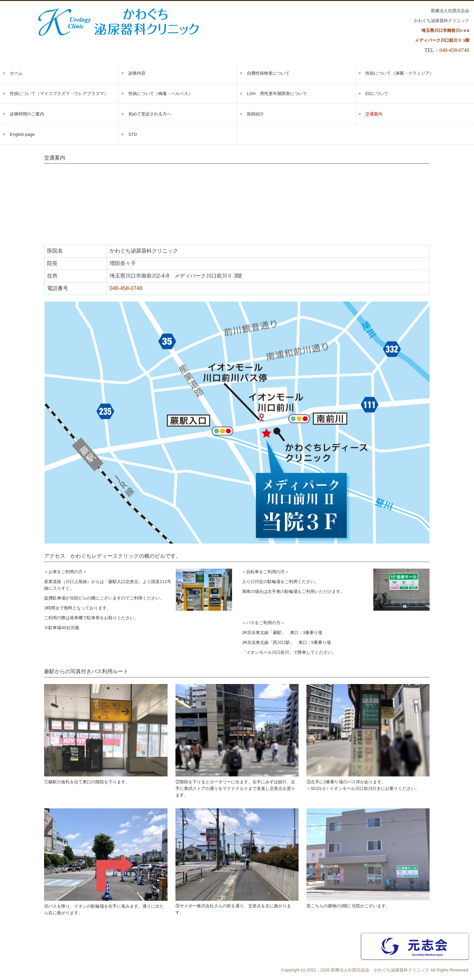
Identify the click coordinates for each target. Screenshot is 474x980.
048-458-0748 (454, 50)
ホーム (16, 73)
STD (133, 134)
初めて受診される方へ (150, 114)
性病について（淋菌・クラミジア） (400, 73)
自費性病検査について (268, 73)
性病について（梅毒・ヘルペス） (160, 94)
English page (22, 134)
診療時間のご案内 (27, 114)
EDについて (377, 94)
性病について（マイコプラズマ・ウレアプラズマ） (59, 94)
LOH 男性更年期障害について (277, 94)
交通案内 (374, 114)
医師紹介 (255, 114)
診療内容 (137, 73)
